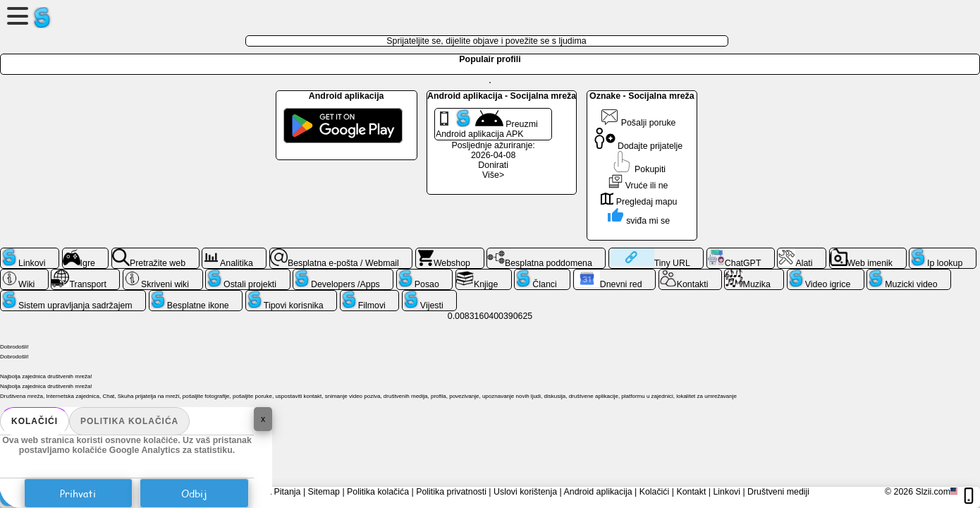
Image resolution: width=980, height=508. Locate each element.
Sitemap (324, 492)
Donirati (493, 165)
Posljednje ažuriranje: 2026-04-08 (493, 150)
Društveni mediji (778, 492)
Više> (493, 175)
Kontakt (691, 492)
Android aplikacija (598, 492)
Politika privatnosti (451, 492)
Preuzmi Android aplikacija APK (487, 124)
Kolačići (35, 421)
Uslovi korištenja (525, 492)
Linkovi (727, 492)
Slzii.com (933, 492)
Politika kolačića (129, 421)
